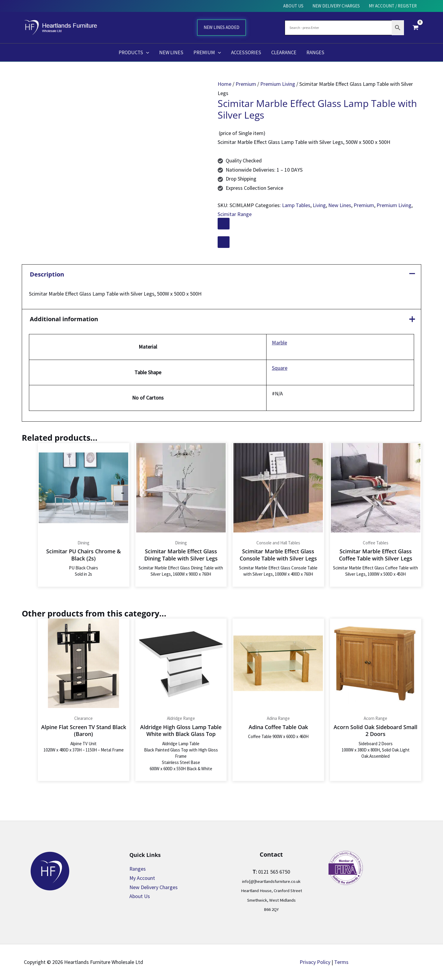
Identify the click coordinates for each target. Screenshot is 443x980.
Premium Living (278, 84)
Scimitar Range (235, 214)
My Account (142, 878)
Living (319, 205)
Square (280, 368)
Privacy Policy (315, 962)
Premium (246, 84)
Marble (279, 343)
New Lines (340, 205)
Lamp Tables (296, 205)
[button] (146, 52)
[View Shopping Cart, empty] (416, 27)
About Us (140, 896)
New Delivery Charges (154, 887)
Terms (341, 962)
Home (224, 84)
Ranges (138, 869)
